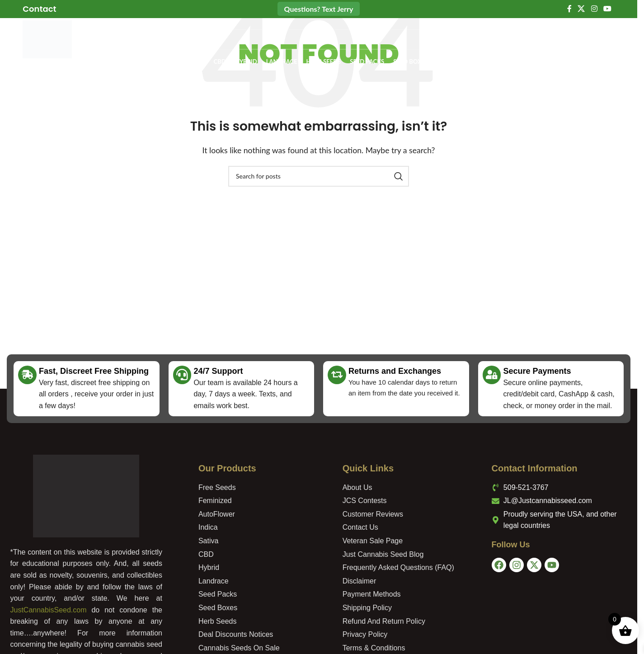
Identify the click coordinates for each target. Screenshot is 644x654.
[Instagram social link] (594, 9)
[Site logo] (49, 40)
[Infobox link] (39, 9)
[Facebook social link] (569, 9)
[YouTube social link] (607, 9)
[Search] (315, 41)
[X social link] (581, 9)
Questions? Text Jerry (319, 9)
